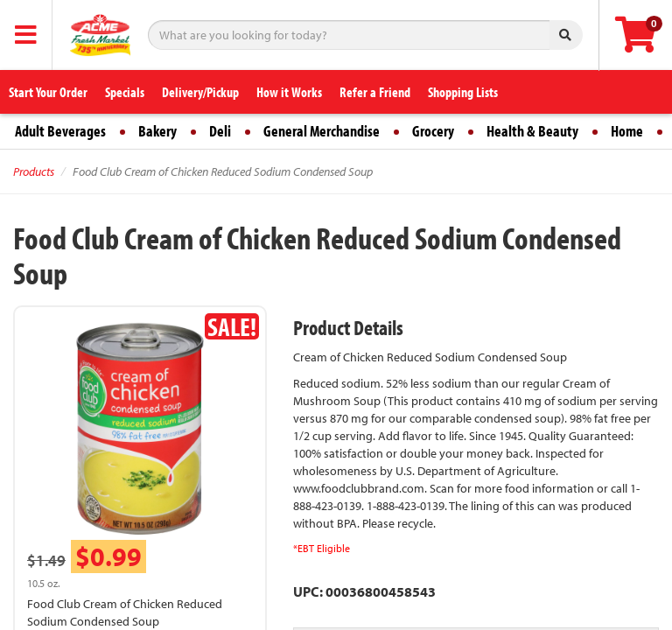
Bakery (157, 131)
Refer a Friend (375, 92)
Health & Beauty (532, 131)
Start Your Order (48, 92)
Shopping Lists (463, 92)
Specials (125, 92)
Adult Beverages (60, 131)
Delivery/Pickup (200, 92)
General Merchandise (322, 131)
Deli (220, 131)
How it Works (289, 92)
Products (34, 171)
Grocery (433, 131)
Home (627, 131)
